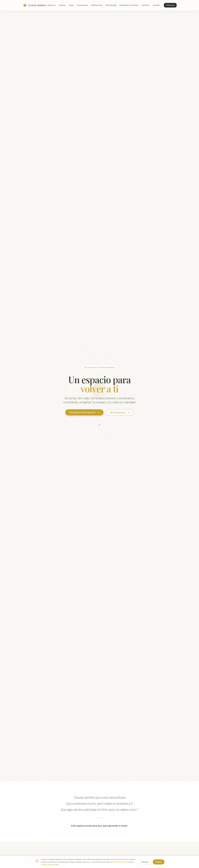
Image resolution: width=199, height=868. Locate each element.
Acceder (156, 5)
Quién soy (51, 5)
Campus (62, 5)
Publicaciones (97, 5)
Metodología (111, 5)
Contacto (145, 5)
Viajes (71, 5)
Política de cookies (120, 862)
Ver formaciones (120, 412)
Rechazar (145, 862)
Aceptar (159, 862)
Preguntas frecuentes (129, 5)
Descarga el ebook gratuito (84, 412)
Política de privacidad (50, 865)
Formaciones (82, 5)
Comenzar (170, 5)
